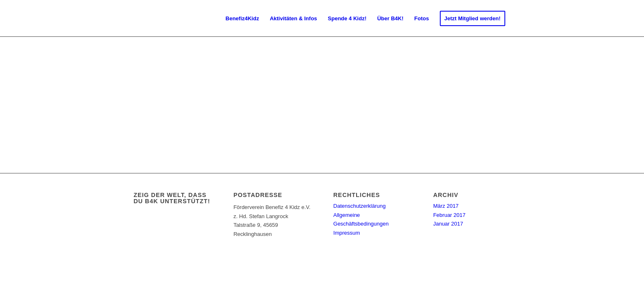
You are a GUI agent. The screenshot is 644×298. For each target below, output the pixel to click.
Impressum (347, 233)
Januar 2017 (448, 224)
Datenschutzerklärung (359, 206)
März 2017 (446, 206)
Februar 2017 (449, 215)
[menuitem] (242, 19)
